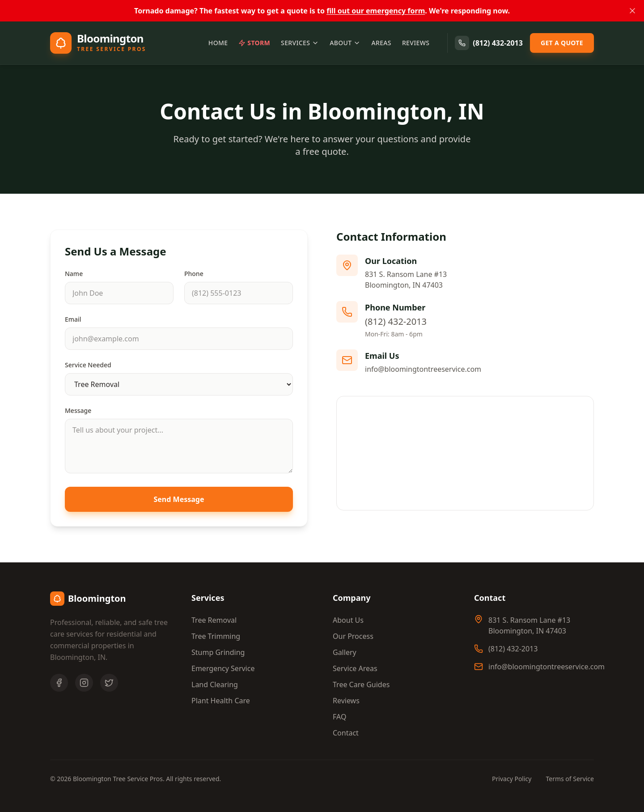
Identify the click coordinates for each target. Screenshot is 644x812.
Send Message (179, 499)
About (345, 43)
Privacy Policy (512, 779)
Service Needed (88, 365)
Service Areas (355, 668)
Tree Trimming (216, 636)
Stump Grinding (218, 652)
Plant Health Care (221, 701)
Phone (194, 274)
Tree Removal (214, 620)
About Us (348, 620)
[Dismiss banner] (632, 11)
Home (218, 43)
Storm (254, 43)
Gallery (345, 652)
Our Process (353, 636)
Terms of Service (570, 779)
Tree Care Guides (361, 684)
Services (300, 43)
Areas (381, 43)
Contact (346, 733)
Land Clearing (215, 684)
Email (73, 319)
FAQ (339, 717)
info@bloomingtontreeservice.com (423, 369)
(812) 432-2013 (489, 43)
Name (74, 274)
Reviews (416, 43)
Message (78, 410)
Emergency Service (223, 668)
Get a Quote (562, 43)
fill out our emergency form (376, 11)
